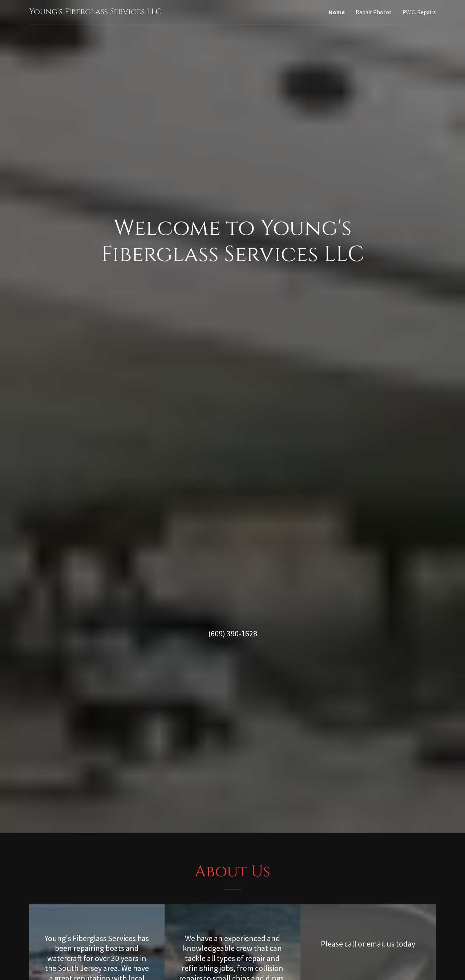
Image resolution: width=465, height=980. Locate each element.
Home (337, 12)
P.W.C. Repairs (419, 12)
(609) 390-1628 (233, 633)
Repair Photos (374, 12)
